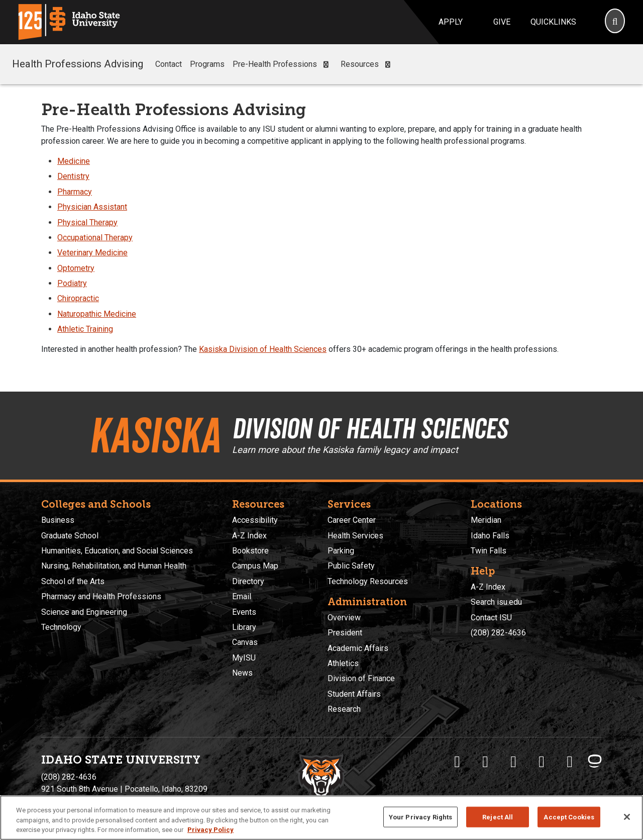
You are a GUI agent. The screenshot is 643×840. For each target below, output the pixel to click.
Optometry (76, 268)
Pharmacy (75, 192)
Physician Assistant (92, 207)
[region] (321, 818)
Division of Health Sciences (370, 428)
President (345, 633)
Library (244, 627)
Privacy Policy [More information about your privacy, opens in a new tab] (210, 830)
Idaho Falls (490, 536)
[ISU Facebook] (457, 762)
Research (344, 709)
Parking (341, 551)
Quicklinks (553, 22)
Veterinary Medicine (92, 253)
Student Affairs (354, 694)
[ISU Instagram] (513, 762)
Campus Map (255, 566)
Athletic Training (85, 329)
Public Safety (351, 566)
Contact (169, 64)
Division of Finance (361, 678)
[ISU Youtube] (542, 762)
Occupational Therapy (95, 238)
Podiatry (72, 283)
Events (244, 612)
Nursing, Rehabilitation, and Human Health (114, 566)
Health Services (355, 536)
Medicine (74, 161)
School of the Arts (73, 581)
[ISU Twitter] (485, 762)
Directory (248, 581)
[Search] (615, 22)
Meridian (486, 520)
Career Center (352, 520)
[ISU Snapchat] (570, 762)
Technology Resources (368, 581)
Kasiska (154, 435)
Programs (207, 64)
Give (502, 22)
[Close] (627, 817)
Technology (61, 627)
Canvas (245, 642)
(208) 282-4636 (498, 633)
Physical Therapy (87, 222)
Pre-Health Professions (283, 64)
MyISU (244, 658)
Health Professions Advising (78, 64)
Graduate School (70, 536)
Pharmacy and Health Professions (101, 596)
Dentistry (73, 176)
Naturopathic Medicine (97, 314)
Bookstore (250, 551)
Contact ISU (491, 618)
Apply (451, 22)
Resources (367, 64)
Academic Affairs (358, 648)
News (242, 673)
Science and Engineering (84, 612)
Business (58, 520)
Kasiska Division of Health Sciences (263, 349)
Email (242, 596)
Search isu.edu (496, 602)
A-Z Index (249, 536)
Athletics (343, 663)
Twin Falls (489, 551)
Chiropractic (78, 298)
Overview (344, 618)
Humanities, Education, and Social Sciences (117, 551)
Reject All (498, 817)
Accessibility (255, 520)
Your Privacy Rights (420, 817)
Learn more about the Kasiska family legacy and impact (345, 450)
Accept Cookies (569, 817)
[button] (326, 65)
